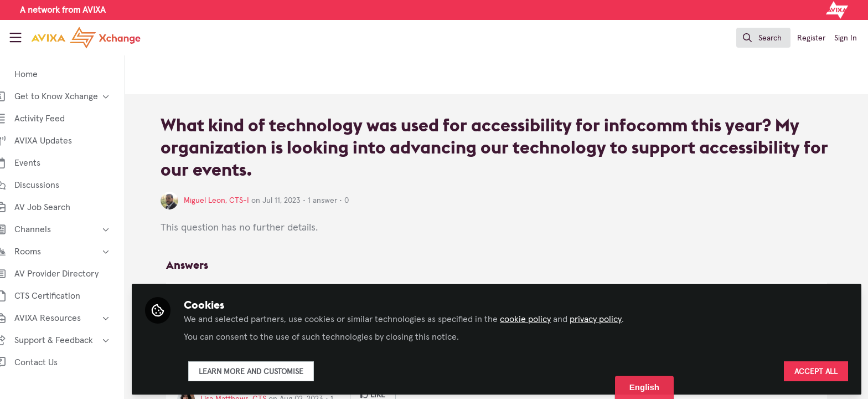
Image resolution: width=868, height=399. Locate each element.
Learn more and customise (268, 370)
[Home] (77, 38)
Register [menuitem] (811, 38)
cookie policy (542, 317)
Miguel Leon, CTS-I (233, 201)
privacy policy (612, 317)
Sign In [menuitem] (846, 38)
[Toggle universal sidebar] (15, 38)
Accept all (816, 370)
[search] (763, 38)
